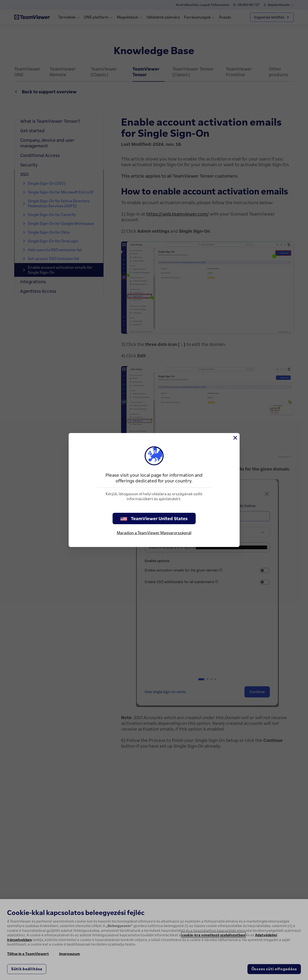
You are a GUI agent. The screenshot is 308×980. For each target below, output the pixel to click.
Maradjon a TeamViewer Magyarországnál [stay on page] (154, 533)
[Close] (235, 438)
